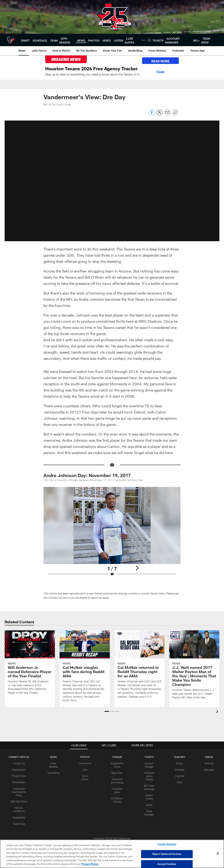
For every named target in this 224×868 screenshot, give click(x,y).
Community (85, 763)
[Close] (160, 71)
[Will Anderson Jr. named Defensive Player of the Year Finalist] (30, 665)
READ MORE (160, 61)
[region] (112, 854)
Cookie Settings (167, 844)
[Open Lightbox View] (112, 534)
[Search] (149, 40)
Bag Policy (117, 773)
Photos (85, 757)
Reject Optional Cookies (167, 854)
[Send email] (167, 114)
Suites (149, 805)
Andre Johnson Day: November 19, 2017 (87, 475)
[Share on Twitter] (160, 114)
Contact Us (19, 763)
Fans (85, 770)
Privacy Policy (19, 776)
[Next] (137, 568)
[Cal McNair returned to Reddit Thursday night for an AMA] (140, 667)
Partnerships (19, 782)
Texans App (19, 824)
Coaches (180, 776)
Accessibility (19, 817)
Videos (209, 757)
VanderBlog (53, 773)
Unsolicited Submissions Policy (19, 792)
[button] (112, 180)
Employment (19, 770)
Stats (180, 782)
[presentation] (218, 712)
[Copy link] (175, 113)
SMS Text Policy (19, 801)
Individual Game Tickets (149, 776)
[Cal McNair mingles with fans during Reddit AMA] (85, 669)
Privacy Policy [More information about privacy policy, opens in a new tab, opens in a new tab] (90, 864)
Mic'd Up (209, 763)
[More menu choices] (143, 40)
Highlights (209, 770)
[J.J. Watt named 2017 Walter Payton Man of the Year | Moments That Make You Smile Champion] (194, 667)
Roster (180, 763)
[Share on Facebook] (152, 114)
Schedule (180, 770)
